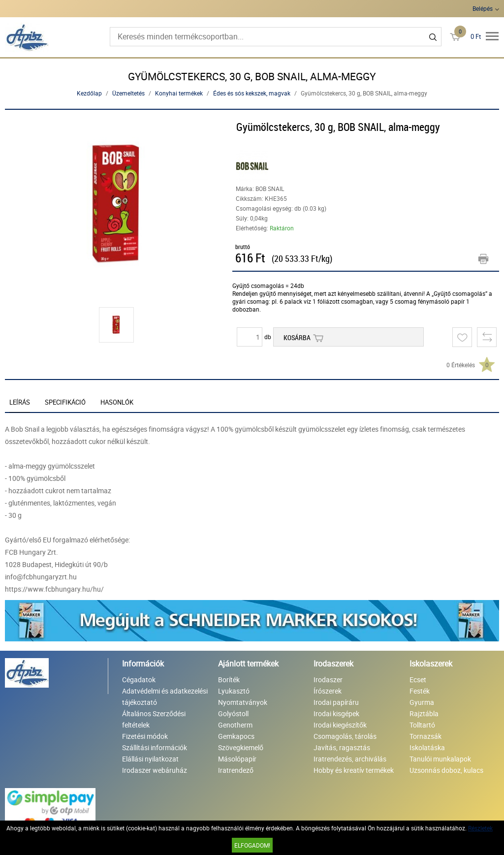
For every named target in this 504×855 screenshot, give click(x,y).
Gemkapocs (236, 736)
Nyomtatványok (243, 702)
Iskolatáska (427, 747)
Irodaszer (328, 680)
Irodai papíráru (336, 702)
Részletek (480, 828)
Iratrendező (236, 770)
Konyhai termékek (179, 93)
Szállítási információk (155, 747)
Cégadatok (139, 680)
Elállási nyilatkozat (150, 759)
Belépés (483, 8)
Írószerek (328, 691)
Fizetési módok (145, 736)
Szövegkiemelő (241, 747)
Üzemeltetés (128, 93)
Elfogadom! (252, 845)
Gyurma (422, 702)
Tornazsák (425, 736)
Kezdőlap (89, 93)
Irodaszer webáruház (155, 770)
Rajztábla (424, 713)
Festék (420, 691)
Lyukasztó (234, 691)
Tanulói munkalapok (440, 759)
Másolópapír (237, 759)
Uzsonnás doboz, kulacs (446, 770)
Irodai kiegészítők (340, 725)
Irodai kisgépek (336, 713)
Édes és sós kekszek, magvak (252, 93)
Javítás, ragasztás (342, 747)
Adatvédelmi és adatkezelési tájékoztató (165, 697)
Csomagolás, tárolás (345, 736)
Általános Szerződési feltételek (154, 719)
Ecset (418, 680)
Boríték (229, 680)
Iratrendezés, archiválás (350, 759)
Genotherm (235, 725)
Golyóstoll (233, 713)
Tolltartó (422, 725)
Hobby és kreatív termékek (354, 770)
